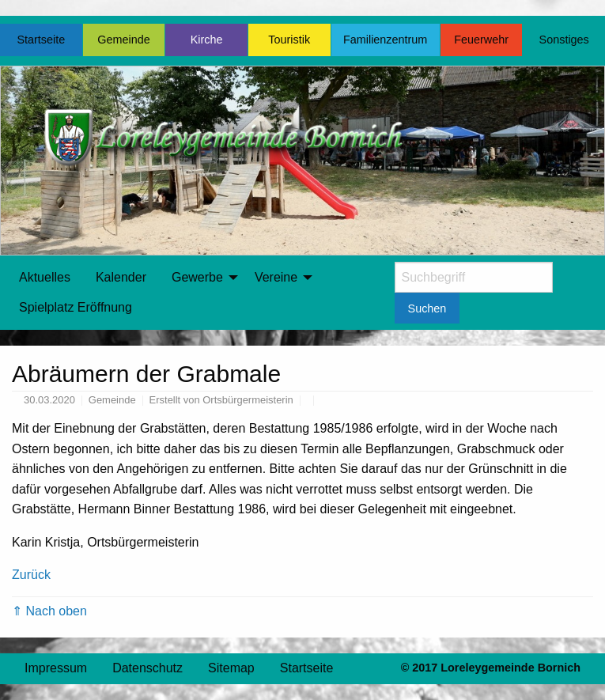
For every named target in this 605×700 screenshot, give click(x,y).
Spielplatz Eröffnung (76, 307)
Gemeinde (123, 40)
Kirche (207, 40)
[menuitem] (45, 278)
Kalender (121, 277)
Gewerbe (197, 277)
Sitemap (231, 668)
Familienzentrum (385, 40)
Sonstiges (564, 40)
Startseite (41, 40)
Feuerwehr (481, 40)
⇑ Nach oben (49, 611)
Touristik (289, 40)
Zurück (31, 575)
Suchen (427, 308)
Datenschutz (147, 668)
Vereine (276, 277)
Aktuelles (45, 277)
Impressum (56, 668)
